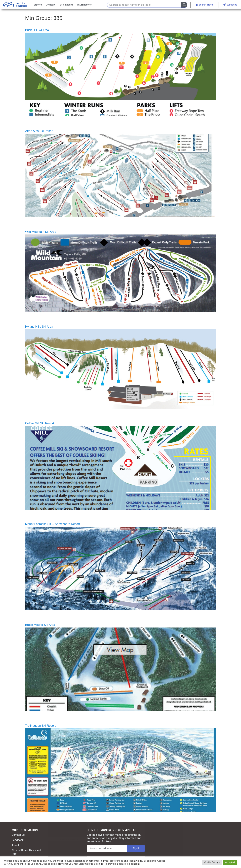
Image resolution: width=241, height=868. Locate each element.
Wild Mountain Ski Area (41, 232)
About (15, 845)
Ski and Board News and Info (26, 852)
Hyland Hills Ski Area (39, 327)
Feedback (18, 840)
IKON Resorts (84, 5)
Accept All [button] (230, 862)
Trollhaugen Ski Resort (40, 726)
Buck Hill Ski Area (37, 30)
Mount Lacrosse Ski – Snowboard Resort (52, 524)
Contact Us (18, 835)
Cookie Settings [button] (212, 862)
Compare (51, 5)
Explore (38, 5)
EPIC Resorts (66, 5)
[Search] (184, 5)
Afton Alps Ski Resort (39, 131)
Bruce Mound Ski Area (40, 625)
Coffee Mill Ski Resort (40, 423)
